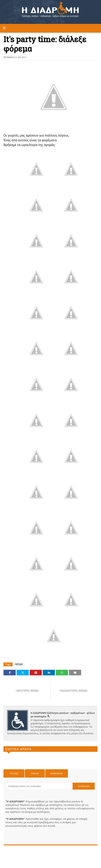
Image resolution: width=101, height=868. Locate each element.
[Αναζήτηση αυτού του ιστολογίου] (39, 786)
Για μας (14, 773)
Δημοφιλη (57, 773)
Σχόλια (35, 773)
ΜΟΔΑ (19, 664)
